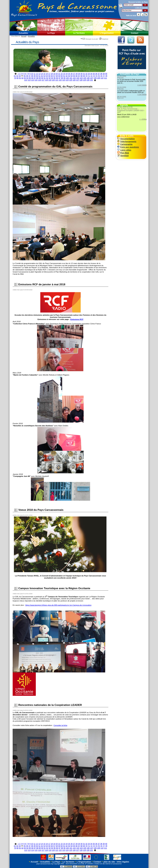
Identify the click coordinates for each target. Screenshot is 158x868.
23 (64, 74)
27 (74, 74)
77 (104, 76)
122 (60, 80)
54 (47, 76)
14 (42, 74)
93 (50, 78)
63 (69, 76)
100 (67, 78)
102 (74, 78)
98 (62, 78)
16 (47, 74)
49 (34, 76)
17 (49, 74)
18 (52, 74)
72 (91, 76)
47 (30, 76)
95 (55, 78)
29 (79, 74)
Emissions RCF (77, 319)
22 (62, 74)
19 (54, 74)
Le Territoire (79, 33)
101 (71, 78)
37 (99, 74)
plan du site (109, 862)
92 (47, 78)
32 (86, 74)
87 (35, 78)
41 (15, 76)
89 (40, 78)
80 (18, 78)
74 (96, 76)
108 (95, 78)
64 (72, 76)
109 (99, 78)
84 (27, 78)
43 (20, 76)
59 (59, 76)
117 (43, 80)
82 (22, 78)
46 (27, 76)
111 (105, 78)
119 (50, 80)
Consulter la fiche (60, 725)
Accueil (24, 36)
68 (82, 76)
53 (44, 76)
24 (67, 74)
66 (77, 76)
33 (89, 74)
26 (72, 74)
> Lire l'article (142, 85)
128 (81, 80)
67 (79, 76)
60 (62, 76)
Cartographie (125, 144)
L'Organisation (107, 33)
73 (94, 76)
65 (74, 76)
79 (15, 78)
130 (88, 80)
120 (53, 80)
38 (101, 74)
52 (42, 76)
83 (25, 78)
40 (106, 74)
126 (74, 80)
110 (102, 78)
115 (36, 80)
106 (88, 78)
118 (46, 80)
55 (49, 76)
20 (57, 74)
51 (39, 76)
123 (64, 80)
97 (59, 78)
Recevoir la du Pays (138, 2)
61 (64, 76)
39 (104, 74)
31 (84, 74)
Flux (123, 153)
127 (78, 80)
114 (33, 80)
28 (76, 74)
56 (52, 76)
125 (71, 80)
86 (32, 78)
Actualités (23, 33)
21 (59, 74)
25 (69, 74)
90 (42, 78)
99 (64, 78)
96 (57, 78)
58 (57, 76)
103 (78, 78)
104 (81, 78)
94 (52, 78)
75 (99, 76)
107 (92, 78)
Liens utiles (124, 150)
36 (96, 74)
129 (84, 80)
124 (67, 80)
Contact (135, 33)
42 (17, 76)
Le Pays (51, 33)
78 (106, 76)
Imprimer (104, 39)
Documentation (126, 139)
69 (84, 76)
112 (26, 80)
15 (44, 74)
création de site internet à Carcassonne (108, 864)
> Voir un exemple (141, 8)
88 (37, 78)
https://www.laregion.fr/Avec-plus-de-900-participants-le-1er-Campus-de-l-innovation (58, 605)
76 (101, 76)
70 (86, 76)
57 (54, 76)
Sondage (123, 156)
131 (91, 80)
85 (30, 78)
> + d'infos (143, 119)
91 (45, 78)
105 (85, 78)
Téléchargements (127, 141)
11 (34, 74)
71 (89, 76)
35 (94, 74)
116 (39, 80)
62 (67, 76)
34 (91, 74)
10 (32, 74)
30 (82, 74)
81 (20, 78)
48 (32, 76)
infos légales (123, 862)
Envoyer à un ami (89, 39)
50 (37, 76)
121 (57, 80)
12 (37, 74)
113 (29, 80)
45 (25, 76)
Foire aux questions (128, 147)
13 (39, 74)
